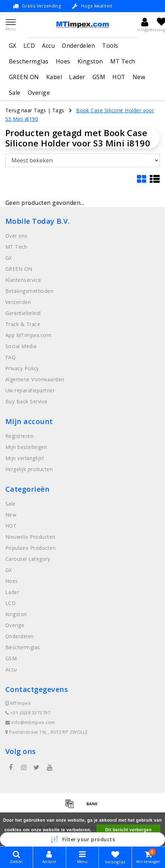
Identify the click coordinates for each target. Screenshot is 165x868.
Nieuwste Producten (30, 537)
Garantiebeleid (23, 313)
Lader (77, 77)
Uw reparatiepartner (30, 390)
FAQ (10, 357)
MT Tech (123, 61)
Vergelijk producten (29, 469)
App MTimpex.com (28, 335)
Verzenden (18, 302)
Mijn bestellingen (26, 447)
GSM (99, 77)
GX (13, 46)
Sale (15, 93)
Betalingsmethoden (29, 291)
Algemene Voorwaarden (35, 379)
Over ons (17, 236)
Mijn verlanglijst (25, 458)
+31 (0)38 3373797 (28, 713)
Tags (58, 110)
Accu (48, 46)
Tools (110, 46)
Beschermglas (29, 61)
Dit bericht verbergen (129, 830)
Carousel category (28, 559)
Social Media (21, 346)
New (139, 77)
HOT (119, 77)
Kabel (54, 77)
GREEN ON (24, 77)
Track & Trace (23, 324)
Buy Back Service (26, 401)
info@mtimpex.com (30, 722)
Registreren (19, 436)
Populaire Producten (30, 548)
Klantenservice (23, 280)
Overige (39, 93)
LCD (29, 46)
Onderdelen (78, 46)
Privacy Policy (22, 368)
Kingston (90, 61)
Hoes (63, 61)
